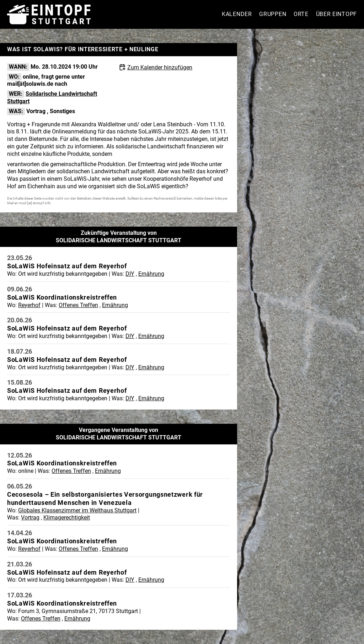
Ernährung (151, 274)
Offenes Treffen (78, 305)
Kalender (237, 14)
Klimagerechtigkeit (67, 518)
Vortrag (36, 111)
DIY (130, 274)
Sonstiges (62, 111)
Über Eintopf (336, 14)
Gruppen (273, 14)
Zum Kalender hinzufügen (160, 67)
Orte (301, 14)
